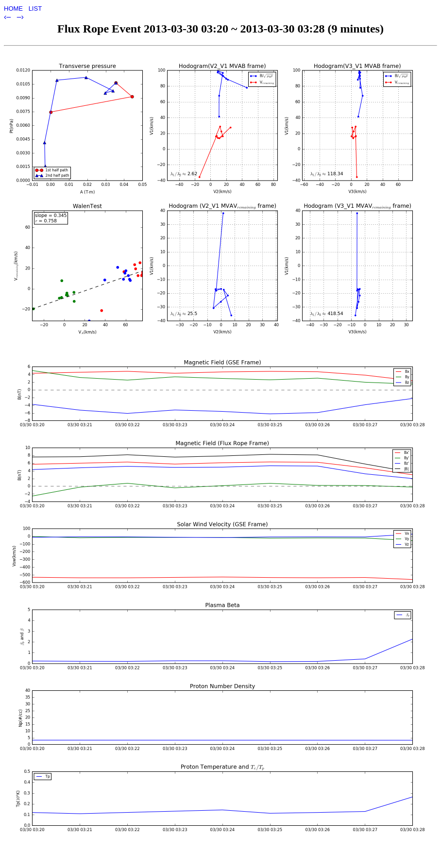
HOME (14, 8)
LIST (35, 8)
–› (20, 17)
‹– (8, 17)
